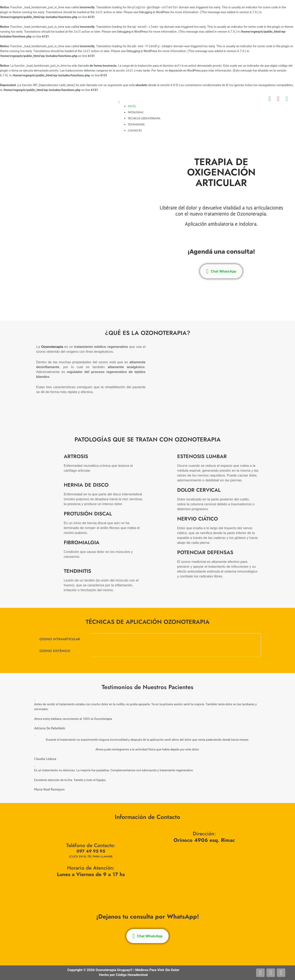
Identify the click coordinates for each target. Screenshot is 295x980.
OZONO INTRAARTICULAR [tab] (60, 639)
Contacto (136, 130)
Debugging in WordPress (155, 12)
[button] (205, 102)
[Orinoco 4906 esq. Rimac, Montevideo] (204, 868)
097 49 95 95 (91, 852)
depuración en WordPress (186, 71)
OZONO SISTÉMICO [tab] (55, 651)
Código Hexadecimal (132, 975)
